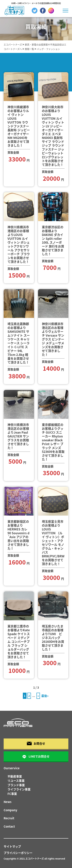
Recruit (9, 818)
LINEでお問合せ (36, 756)
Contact (9, 826)
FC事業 (12, 794)
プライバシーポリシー (18, 853)
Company (10, 810)
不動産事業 (15, 776)
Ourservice (12, 768)
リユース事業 (16, 781)
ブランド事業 (16, 785)
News (7, 802)
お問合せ (36, 743)
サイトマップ (12, 846)
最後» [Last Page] (45, 696)
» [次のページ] (38, 696)
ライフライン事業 (19, 789)
